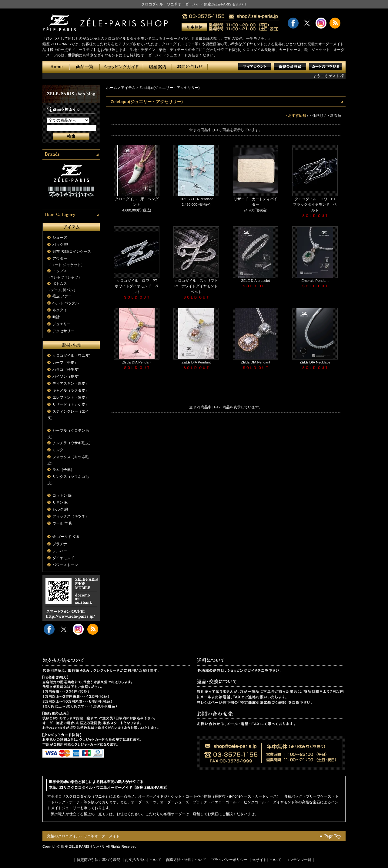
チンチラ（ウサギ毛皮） (72, 443)
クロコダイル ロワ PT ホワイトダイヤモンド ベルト (138, 286)
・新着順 (334, 116)
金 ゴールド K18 (66, 537)
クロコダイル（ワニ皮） (72, 356)
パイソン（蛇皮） (67, 377)
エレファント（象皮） (71, 397)
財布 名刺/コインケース (72, 252)
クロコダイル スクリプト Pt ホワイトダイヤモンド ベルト (198, 286)
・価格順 (316, 116)
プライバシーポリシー (229, 860)
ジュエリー (62, 324)
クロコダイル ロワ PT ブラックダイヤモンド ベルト (316, 205)
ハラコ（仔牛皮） (67, 370)
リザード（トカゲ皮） (71, 404)
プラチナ (60, 544)
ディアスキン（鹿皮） (71, 383)
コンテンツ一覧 (299, 860)
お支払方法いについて (143, 860)
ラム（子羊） (63, 470)
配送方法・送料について (186, 860)
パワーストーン (65, 565)
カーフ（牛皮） (65, 363)
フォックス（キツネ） (71, 516)
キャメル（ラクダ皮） (71, 390)
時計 (56, 317)
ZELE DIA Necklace (315, 362)
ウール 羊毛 (62, 523)
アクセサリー (63, 331)
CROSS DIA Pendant (196, 199)
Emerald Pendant (315, 281)
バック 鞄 (60, 245)
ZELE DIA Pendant (137, 362)
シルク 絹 (60, 509)
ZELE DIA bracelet (256, 281)
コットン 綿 (62, 495)
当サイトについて (267, 860)
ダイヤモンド (63, 558)
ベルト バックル (66, 303)
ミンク (58, 450)
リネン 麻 (60, 502)
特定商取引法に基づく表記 (99, 860)
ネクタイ (60, 310)
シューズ (60, 238)
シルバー (60, 551)
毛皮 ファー (62, 296)
